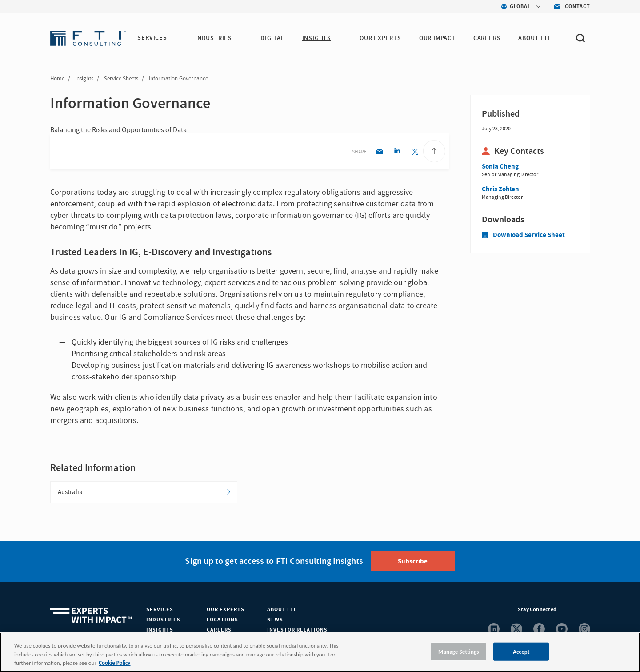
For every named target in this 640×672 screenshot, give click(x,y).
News (275, 620)
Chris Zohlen (500, 189)
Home (57, 79)
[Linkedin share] (397, 152)
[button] (172, 39)
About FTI (282, 610)
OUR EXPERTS (381, 38)
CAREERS (488, 38)
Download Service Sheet (523, 235)
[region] (320, 652)
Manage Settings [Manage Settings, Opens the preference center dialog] (459, 651)
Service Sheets (121, 79)
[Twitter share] (415, 152)
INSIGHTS (317, 38)
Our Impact (438, 38)
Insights (84, 79)
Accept (521, 651)
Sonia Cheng (500, 167)
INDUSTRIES (214, 38)
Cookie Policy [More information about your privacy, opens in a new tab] (114, 663)
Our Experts (226, 610)
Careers (219, 630)
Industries (163, 620)
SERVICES (152, 38)
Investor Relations (297, 630)
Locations (222, 620)
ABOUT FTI (534, 38)
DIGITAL (273, 38)
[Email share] (379, 152)
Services (160, 610)
